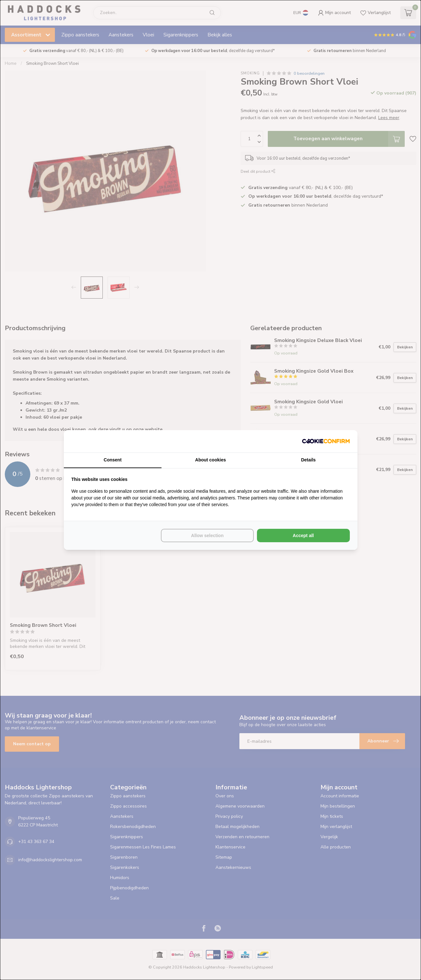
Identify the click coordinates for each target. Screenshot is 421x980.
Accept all (303, 536)
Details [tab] (308, 460)
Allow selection (207, 536)
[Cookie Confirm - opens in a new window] (326, 441)
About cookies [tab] (210, 460)
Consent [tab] (113, 460)
